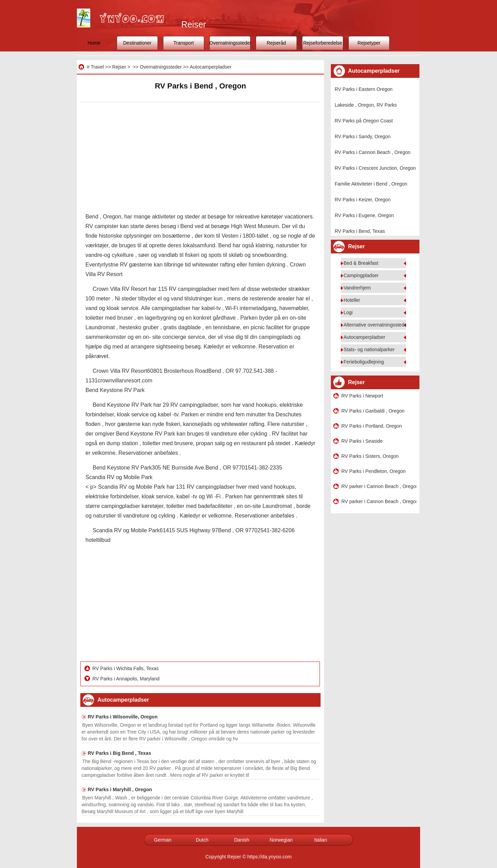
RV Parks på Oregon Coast (364, 121)
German (163, 840)
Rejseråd (276, 43)
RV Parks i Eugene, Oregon (364, 215)
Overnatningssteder (230, 43)
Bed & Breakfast (361, 263)
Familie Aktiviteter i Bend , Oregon (371, 184)
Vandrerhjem (357, 288)
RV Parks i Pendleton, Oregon (374, 471)
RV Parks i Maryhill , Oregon (120, 789)
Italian (320, 840)
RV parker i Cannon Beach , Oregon (379, 486)
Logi (348, 312)
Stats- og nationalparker (369, 349)
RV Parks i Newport (362, 396)
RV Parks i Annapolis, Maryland (127, 679)
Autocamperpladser (211, 67)
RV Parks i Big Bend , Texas (120, 753)
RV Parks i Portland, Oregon (372, 426)
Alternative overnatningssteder (376, 325)
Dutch (202, 840)
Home (94, 43)
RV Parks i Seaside (362, 441)
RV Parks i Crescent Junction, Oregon (375, 168)
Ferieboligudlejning (364, 362)
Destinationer (137, 43)
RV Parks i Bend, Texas (360, 231)
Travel (97, 67)
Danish (242, 840)
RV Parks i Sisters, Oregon (370, 456)
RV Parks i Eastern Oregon (364, 89)
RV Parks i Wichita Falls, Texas (126, 668)
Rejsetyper (369, 43)
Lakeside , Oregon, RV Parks (366, 105)
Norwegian (281, 840)
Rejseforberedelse (323, 43)
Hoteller (352, 300)
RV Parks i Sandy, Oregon (363, 136)
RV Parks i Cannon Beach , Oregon (373, 152)
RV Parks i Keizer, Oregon (363, 200)
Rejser (119, 67)
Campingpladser (361, 275)
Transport (183, 43)
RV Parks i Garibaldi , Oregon (373, 411)
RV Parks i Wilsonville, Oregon (123, 717)
